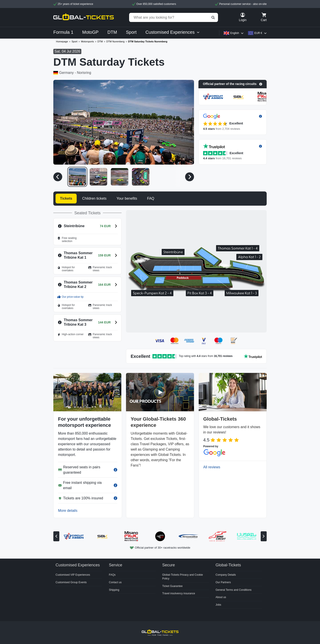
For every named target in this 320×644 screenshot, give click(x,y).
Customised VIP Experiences (73, 575)
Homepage (62, 41)
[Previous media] (58, 177)
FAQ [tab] (151, 198)
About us (221, 597)
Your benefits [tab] (127, 198)
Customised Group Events (71, 582)
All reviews (212, 467)
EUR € (258, 33)
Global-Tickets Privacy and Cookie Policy (183, 577)
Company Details (226, 575)
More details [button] (68, 511)
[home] (84, 17)
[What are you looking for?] (174, 17)
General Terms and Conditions (234, 590)
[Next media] (190, 177)
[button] (233, 84)
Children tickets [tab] (94, 198)
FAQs (112, 575)
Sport (74, 41)
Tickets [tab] (66, 198)
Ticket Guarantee (172, 586)
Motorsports (87, 41)
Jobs (218, 605)
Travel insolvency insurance (179, 593)
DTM (100, 41)
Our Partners (223, 582)
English (235, 33)
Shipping (114, 590)
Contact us (115, 582)
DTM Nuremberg (116, 41)
